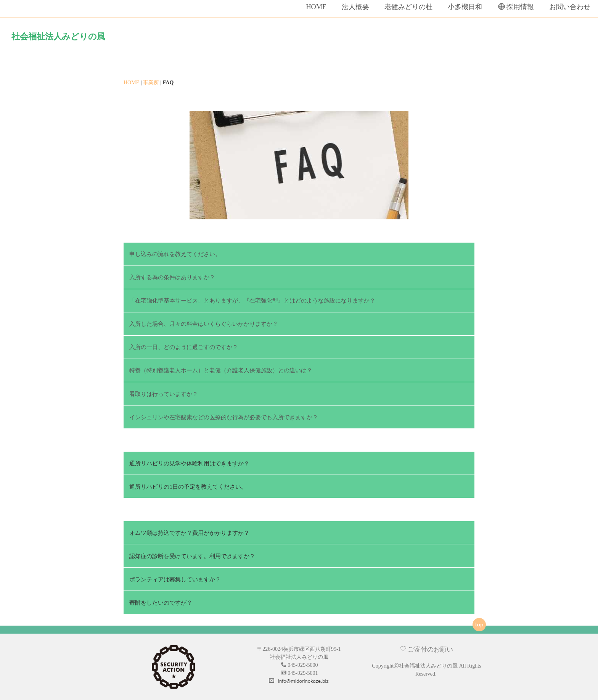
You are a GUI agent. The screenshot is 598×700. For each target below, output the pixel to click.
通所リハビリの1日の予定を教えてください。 (188, 484)
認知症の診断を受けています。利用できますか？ (192, 554)
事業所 (151, 81)
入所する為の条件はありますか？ (172, 275)
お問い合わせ (558, 39)
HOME (304, 39)
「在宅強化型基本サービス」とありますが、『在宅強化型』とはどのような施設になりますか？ (252, 299)
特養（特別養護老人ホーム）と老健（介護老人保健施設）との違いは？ (221, 368)
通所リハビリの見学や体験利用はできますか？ (189, 461)
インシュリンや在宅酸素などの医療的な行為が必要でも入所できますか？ (224, 415)
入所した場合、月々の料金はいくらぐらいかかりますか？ (204, 322)
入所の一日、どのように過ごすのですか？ (184, 345)
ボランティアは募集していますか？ (175, 577)
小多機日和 (453, 39)
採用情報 (504, 38)
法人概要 (343, 39)
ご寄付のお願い (427, 647)
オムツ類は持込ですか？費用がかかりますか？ (189, 530)
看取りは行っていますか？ (164, 392)
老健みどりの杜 (396, 39)
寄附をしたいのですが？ (161, 600)
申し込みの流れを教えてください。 (175, 252)
